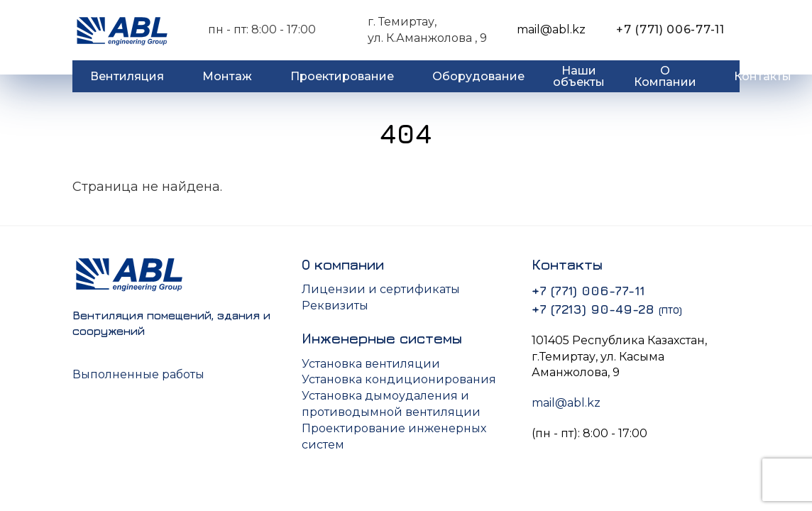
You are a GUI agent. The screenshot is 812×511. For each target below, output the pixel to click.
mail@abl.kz (551, 29)
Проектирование (342, 76)
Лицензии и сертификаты (381, 289)
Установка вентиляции (371, 364)
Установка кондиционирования (399, 379)
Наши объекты (579, 76)
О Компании (665, 76)
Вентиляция (127, 76)
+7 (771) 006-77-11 (670, 29)
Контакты (763, 76)
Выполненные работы (138, 374)
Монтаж (227, 76)
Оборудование (478, 76)
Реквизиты (335, 306)
